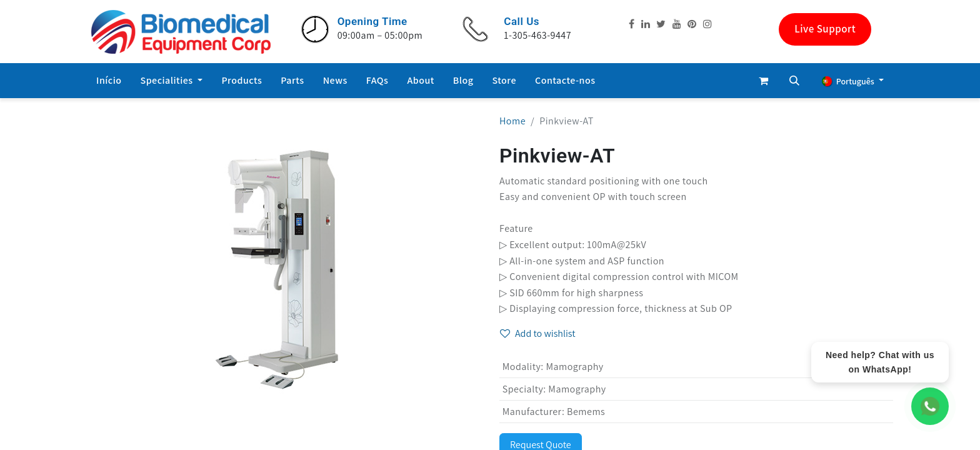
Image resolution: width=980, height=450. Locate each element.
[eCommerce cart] (763, 81)
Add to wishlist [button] (538, 333)
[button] (794, 81)
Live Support (825, 29)
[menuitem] (109, 81)
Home (512, 121)
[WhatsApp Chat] (930, 406)
